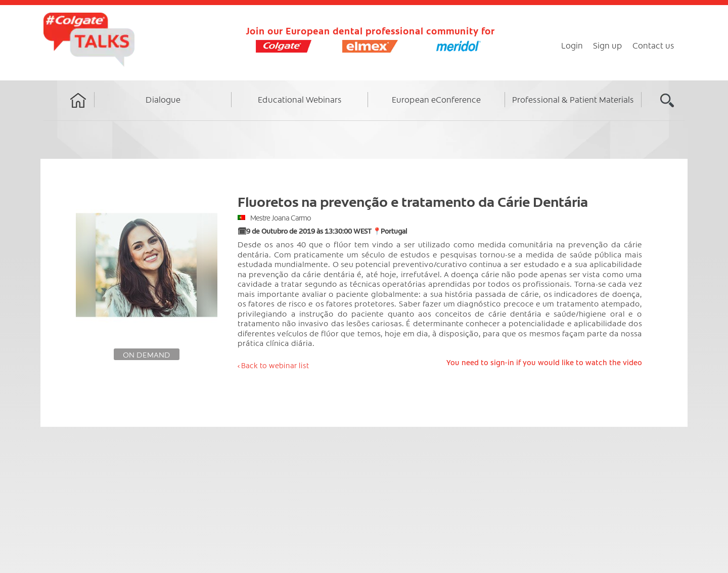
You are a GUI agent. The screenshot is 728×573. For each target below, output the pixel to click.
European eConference (436, 99)
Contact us (653, 45)
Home (78, 110)
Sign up (608, 45)
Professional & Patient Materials (573, 99)
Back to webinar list (275, 365)
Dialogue (163, 99)
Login (572, 45)
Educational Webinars (300, 99)
